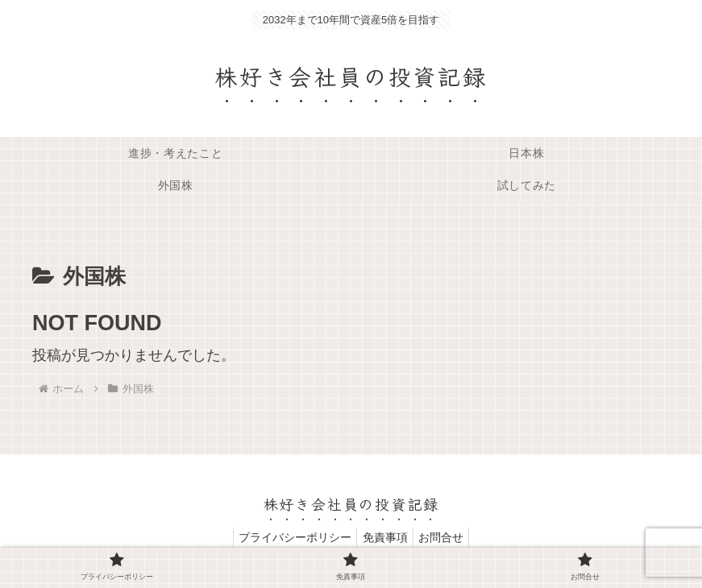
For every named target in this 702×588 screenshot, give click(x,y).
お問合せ (447, 537)
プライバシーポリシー (289, 537)
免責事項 (385, 537)
